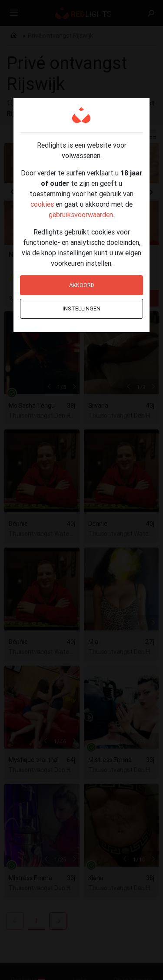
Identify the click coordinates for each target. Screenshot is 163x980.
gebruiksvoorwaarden (81, 214)
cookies (42, 204)
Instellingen (81, 309)
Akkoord (82, 285)
